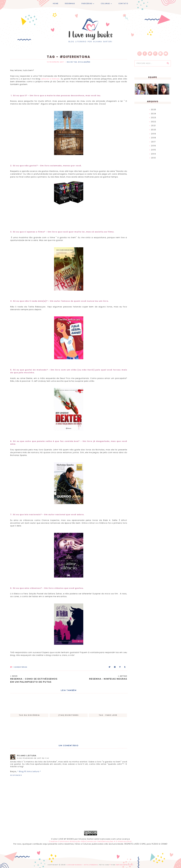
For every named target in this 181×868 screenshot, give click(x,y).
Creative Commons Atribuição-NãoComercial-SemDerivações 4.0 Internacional (90, 841)
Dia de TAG (72, 62)
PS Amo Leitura (27, 756)
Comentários (19, 667)
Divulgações (84, 62)
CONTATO (123, 4)
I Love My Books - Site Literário (82, 865)
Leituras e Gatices (50, 79)
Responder (16, 775)
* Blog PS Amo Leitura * (29, 771)
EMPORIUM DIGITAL (125, 865)
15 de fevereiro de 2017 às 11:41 (33, 758)
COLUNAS (105, 4)
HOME (56, 4)
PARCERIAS (87, 4)
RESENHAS (70, 4)
